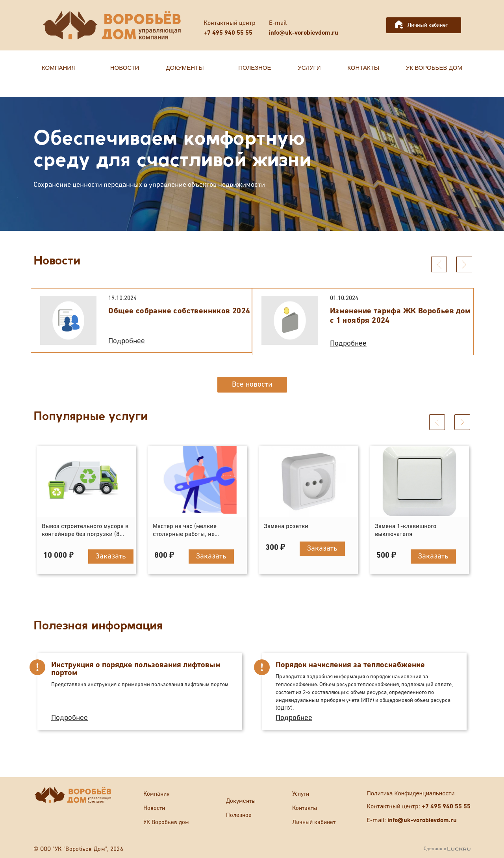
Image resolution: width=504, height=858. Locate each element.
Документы (241, 801)
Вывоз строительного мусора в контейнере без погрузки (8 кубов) (85, 534)
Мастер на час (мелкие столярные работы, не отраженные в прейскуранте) (194, 534)
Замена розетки (286, 527)
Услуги (301, 794)
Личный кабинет (428, 25)
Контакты (305, 808)
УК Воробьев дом (166, 822)
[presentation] (439, 264)
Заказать (111, 556)
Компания (157, 794)
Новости (154, 808)
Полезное (239, 815)
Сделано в (447, 849)
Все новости (252, 384)
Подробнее (127, 341)
